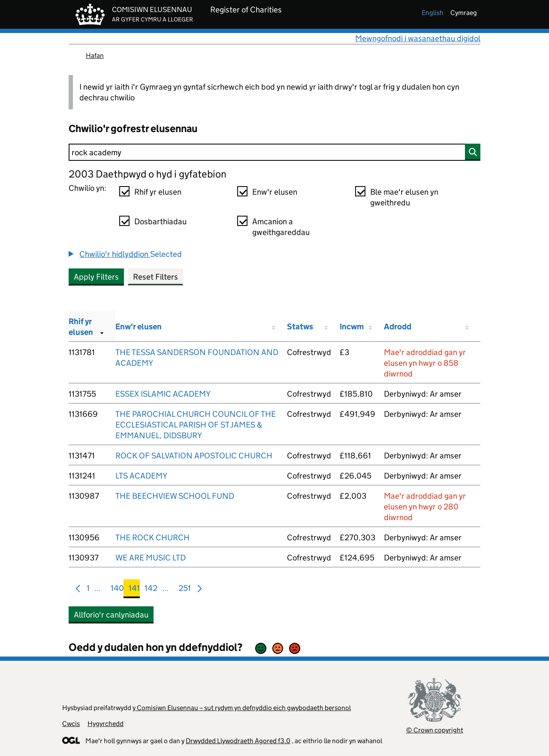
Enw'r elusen (275, 192)
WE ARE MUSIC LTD (151, 558)
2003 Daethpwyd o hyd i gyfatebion (148, 174)
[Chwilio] (274, 152)
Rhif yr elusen (158, 192)
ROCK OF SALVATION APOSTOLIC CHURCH (194, 456)
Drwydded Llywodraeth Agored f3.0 (238, 741)
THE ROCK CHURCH (152, 538)
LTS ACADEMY (141, 476)
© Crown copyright (435, 730)
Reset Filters (155, 277)
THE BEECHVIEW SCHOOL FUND (175, 496)
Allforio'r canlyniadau (111, 615)
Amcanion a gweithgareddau (281, 227)
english (433, 13)
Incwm (352, 327)
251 (185, 590)
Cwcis (71, 724)
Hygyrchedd (106, 724)
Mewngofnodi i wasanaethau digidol (418, 38)
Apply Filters (96, 277)
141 (134, 590)
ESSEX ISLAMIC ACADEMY (163, 394)
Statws (300, 327)
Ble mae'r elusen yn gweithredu (404, 197)
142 (151, 590)
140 (117, 590)
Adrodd (398, 327)
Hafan (95, 56)
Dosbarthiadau (160, 221)
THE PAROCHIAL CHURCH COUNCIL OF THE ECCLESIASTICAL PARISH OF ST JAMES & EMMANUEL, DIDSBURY (196, 425)
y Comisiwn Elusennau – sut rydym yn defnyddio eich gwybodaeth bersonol (242, 708)
